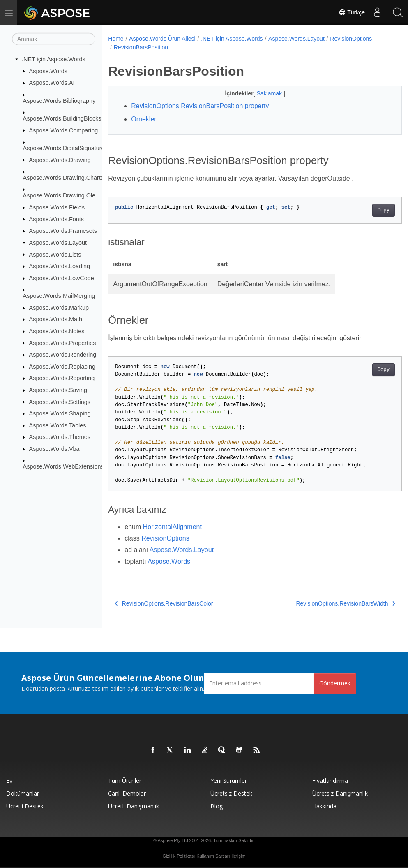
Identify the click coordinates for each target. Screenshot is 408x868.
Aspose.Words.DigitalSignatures (65, 148)
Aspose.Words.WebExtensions (63, 466)
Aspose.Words (48, 71)
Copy (363, 210)
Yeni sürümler (229, 781)
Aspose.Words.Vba (54, 449)
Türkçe (352, 12)
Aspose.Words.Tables (58, 425)
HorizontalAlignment (172, 527)
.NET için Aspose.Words (54, 59)
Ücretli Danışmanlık (134, 806)
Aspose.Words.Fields (57, 207)
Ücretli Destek (25, 806)
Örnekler (144, 119)
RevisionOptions (351, 39)
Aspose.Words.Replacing (62, 367)
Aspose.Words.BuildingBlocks (62, 118)
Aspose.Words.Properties (63, 343)
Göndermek (335, 683)
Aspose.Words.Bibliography (59, 100)
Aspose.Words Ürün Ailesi (162, 39)
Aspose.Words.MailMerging (59, 296)
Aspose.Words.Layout (58, 243)
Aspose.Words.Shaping (60, 413)
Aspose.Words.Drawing (60, 160)
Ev (9, 781)
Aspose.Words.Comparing (64, 130)
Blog (217, 806)
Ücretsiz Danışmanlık (340, 793)
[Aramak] (54, 39)
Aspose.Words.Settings (60, 402)
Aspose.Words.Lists (55, 254)
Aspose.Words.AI (52, 83)
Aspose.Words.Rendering (63, 355)
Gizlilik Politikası (179, 856)
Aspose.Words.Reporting (62, 378)
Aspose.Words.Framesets (63, 231)
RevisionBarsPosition (141, 47)
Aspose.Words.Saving (58, 390)
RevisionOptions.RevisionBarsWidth (325, 603)
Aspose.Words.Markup (59, 308)
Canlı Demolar (127, 793)
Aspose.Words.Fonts (56, 219)
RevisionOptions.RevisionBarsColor (164, 603)
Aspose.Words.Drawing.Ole (59, 195)
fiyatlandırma (330, 781)
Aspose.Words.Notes (57, 331)
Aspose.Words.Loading (60, 266)
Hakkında (324, 806)
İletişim (238, 856)
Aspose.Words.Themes (60, 437)
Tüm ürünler (125, 781)
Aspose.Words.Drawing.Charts (63, 178)
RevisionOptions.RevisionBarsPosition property (200, 106)
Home (116, 39)
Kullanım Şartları (213, 856)
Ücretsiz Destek (231, 793)
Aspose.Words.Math (56, 319)
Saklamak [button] (259, 93)
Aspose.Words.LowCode (62, 278)
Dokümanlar (23, 793)
